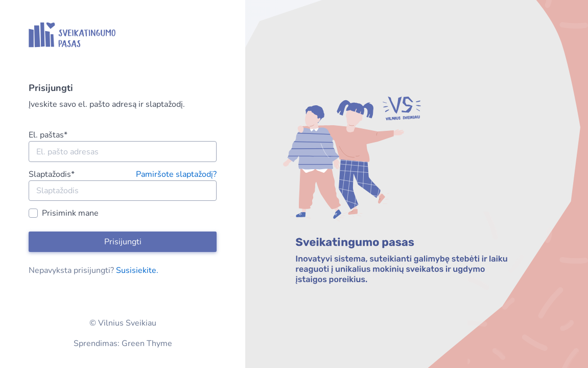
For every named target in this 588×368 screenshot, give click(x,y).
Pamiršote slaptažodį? (176, 174)
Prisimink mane (70, 213)
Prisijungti (123, 242)
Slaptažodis (52, 174)
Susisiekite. (137, 270)
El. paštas (48, 135)
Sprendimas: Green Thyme (123, 343)
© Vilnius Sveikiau (123, 323)
